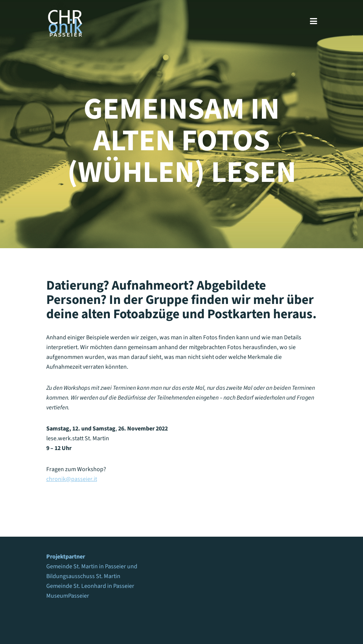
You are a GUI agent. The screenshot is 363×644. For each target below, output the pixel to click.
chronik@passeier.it (72, 479)
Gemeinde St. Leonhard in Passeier (90, 586)
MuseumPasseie (67, 596)
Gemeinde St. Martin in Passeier (86, 566)
